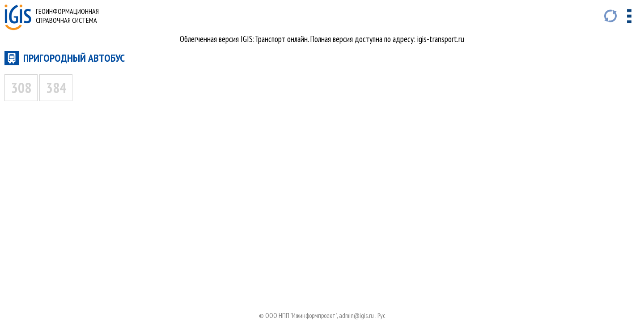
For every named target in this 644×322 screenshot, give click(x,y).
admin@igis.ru (356, 316)
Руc (381, 316)
